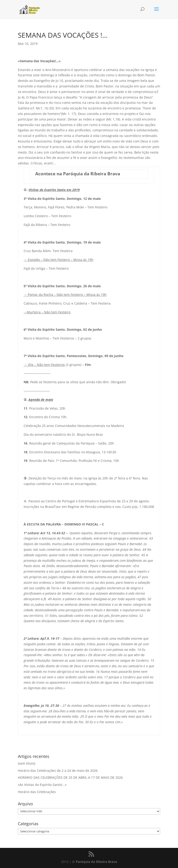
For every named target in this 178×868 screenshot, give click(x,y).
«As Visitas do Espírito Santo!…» (42, 785)
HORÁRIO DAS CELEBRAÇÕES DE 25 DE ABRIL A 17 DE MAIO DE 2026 (70, 777)
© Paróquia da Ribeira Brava (95, 862)
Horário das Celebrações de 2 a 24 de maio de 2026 (58, 771)
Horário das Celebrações (37, 792)
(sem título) (27, 763)
